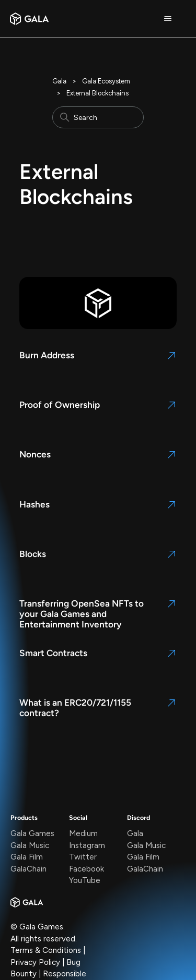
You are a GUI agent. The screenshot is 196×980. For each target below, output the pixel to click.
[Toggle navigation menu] (168, 19)
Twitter (83, 857)
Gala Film (27, 857)
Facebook (87, 869)
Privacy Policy (35, 962)
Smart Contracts (53, 653)
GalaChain (28, 869)
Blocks (33, 554)
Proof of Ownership (60, 405)
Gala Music (30, 845)
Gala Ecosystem (106, 81)
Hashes (34, 504)
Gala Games (32, 833)
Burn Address (47, 355)
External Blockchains (97, 93)
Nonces (35, 454)
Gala (59, 81)
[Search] (98, 117)
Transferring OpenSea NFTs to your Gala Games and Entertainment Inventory (82, 614)
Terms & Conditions (46, 950)
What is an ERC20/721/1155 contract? (75, 708)
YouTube (85, 880)
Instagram (87, 845)
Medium (83, 833)
